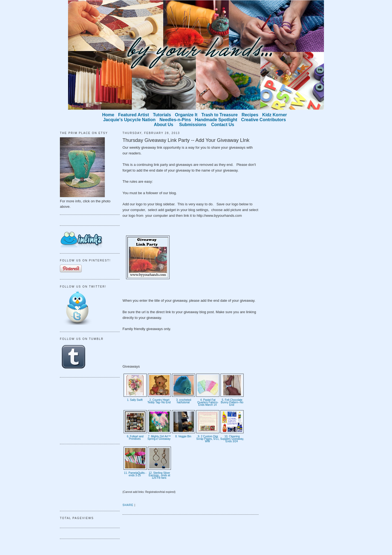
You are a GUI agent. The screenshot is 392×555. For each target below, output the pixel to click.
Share (128, 505)
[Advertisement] (87, 410)
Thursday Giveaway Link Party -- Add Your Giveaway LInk (186, 140)
